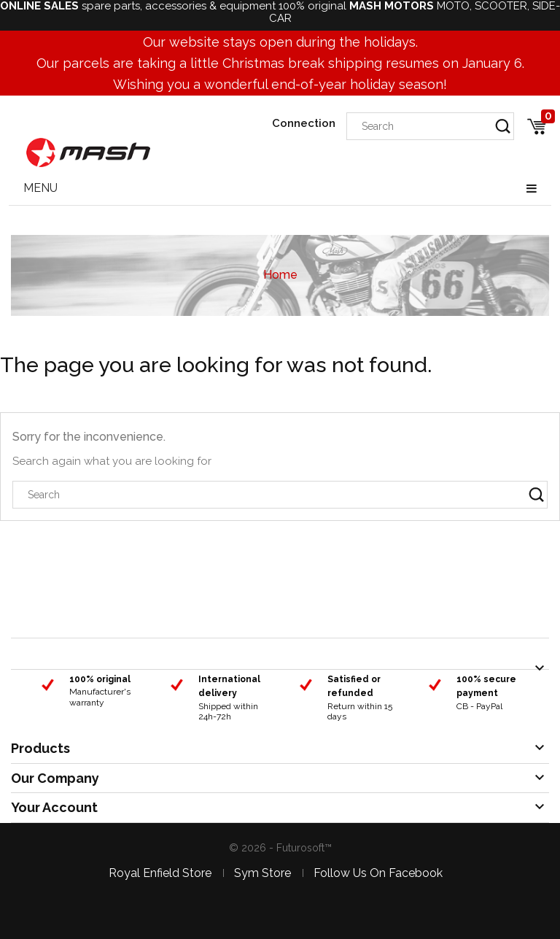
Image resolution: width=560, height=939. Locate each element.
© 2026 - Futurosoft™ (280, 848)
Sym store (262, 873)
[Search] (430, 126)
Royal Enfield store (160, 873)
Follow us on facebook (378, 873)
